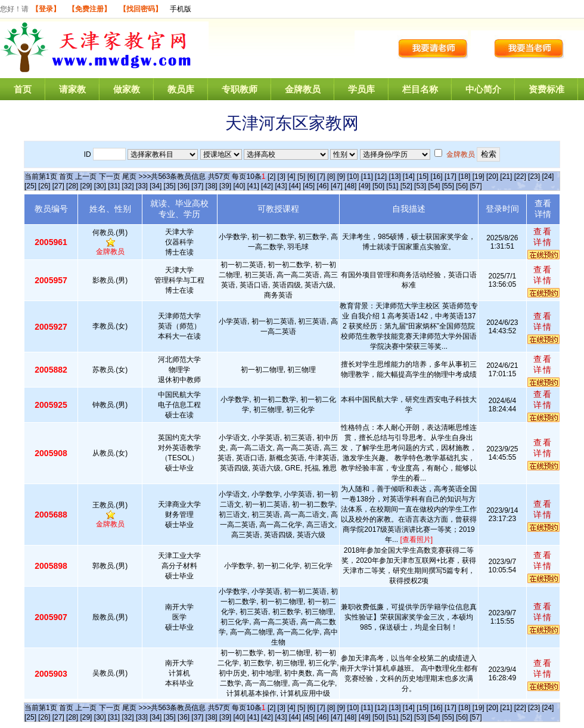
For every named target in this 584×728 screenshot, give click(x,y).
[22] (520, 176)
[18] (464, 176)
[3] (282, 176)
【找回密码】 (141, 9)
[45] (309, 186)
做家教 (127, 89)
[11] (367, 176)
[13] (394, 176)
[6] (311, 176)
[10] (353, 176)
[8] (331, 176)
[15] (423, 176)
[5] (301, 176)
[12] (381, 176)
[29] (86, 186)
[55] (448, 186)
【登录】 (46, 9)
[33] (142, 186)
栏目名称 (420, 89)
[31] (114, 186)
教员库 (181, 89)
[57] (476, 186)
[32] (128, 186)
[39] (225, 186)
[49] (365, 186)
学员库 (361, 89)
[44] (295, 186)
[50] (378, 186)
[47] (337, 186)
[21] (506, 176)
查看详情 (543, 237)
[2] (271, 176)
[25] (30, 186)
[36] (184, 186)
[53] (420, 186)
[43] (281, 186)
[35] (170, 186)
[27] (58, 186)
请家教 (72, 89)
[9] (341, 176)
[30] (100, 186)
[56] (462, 186)
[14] (409, 176)
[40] (239, 186)
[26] (44, 186)
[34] (156, 186)
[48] (350, 186)
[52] (406, 186)
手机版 (181, 9)
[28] (72, 186)
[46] (323, 186)
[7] (321, 176)
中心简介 (483, 89)
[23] (534, 176)
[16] (437, 176)
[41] (253, 186)
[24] (548, 176)
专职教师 (240, 89)
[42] (267, 186)
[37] (197, 186)
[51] (392, 186)
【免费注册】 (89, 9)
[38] (212, 186)
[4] (291, 176)
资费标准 (546, 89)
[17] (451, 176)
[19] (479, 176)
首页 (23, 89)
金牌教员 (303, 89)
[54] (434, 186)
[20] (492, 176)
